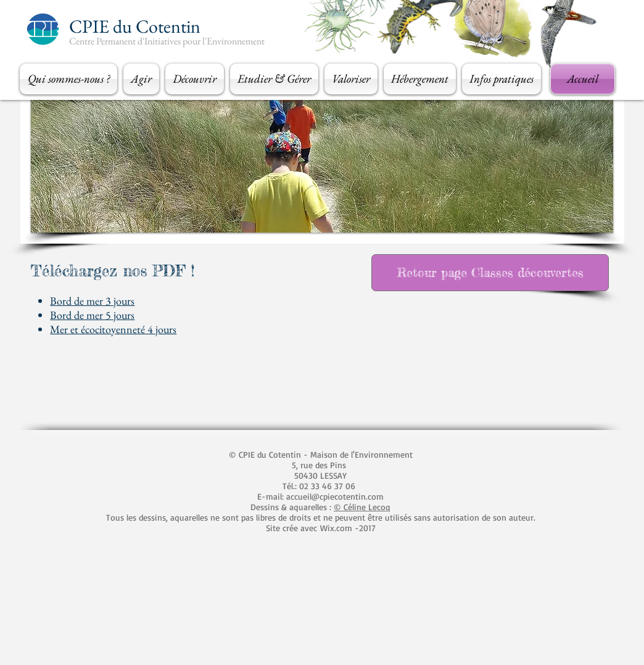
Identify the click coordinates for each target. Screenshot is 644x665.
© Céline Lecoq (362, 507)
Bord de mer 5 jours (92, 315)
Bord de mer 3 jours (92, 301)
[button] (70, 79)
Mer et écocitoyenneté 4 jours (113, 329)
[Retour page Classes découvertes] (490, 273)
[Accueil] (583, 79)
